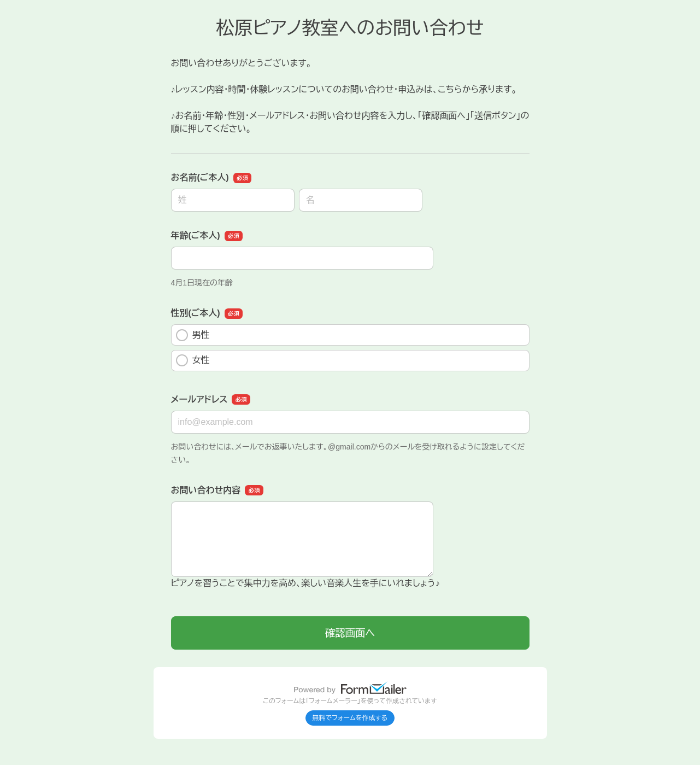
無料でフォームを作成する (350, 718)
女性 (193, 360)
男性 (193, 335)
